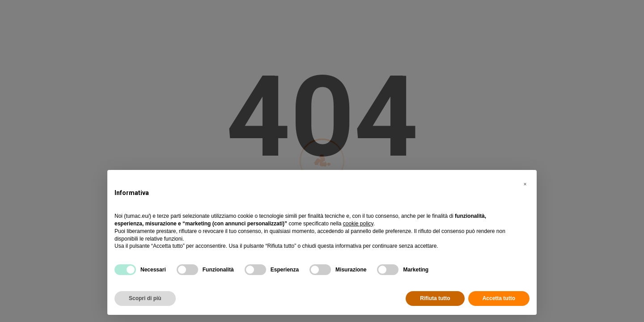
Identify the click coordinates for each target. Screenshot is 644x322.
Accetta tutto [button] (499, 298)
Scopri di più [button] (145, 298)
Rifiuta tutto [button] (435, 298)
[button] (525, 184)
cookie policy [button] (358, 224)
